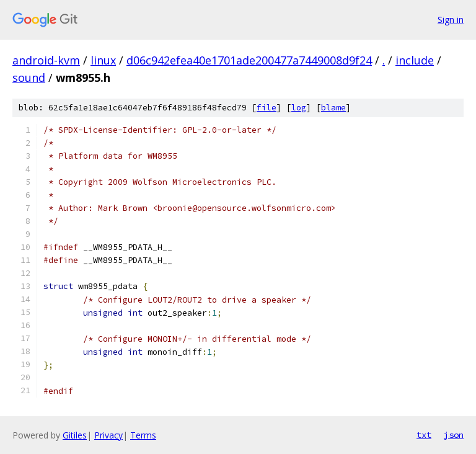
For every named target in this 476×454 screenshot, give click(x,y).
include (415, 60)
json (454, 435)
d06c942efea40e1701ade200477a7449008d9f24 (249, 60)
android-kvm (46, 60)
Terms (143, 435)
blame (333, 108)
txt (424, 435)
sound (29, 78)
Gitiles (75, 435)
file (267, 108)
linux (103, 60)
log (299, 108)
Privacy (108, 435)
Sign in (451, 20)
